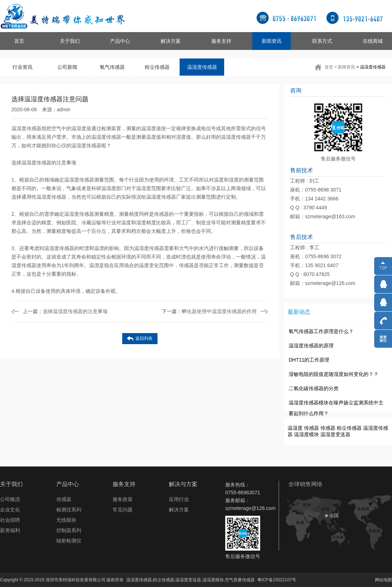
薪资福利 (10, 530)
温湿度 (295, 428)
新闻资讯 (272, 41)
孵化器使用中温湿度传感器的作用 (209, 311)
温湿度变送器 (335, 434)
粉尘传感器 (157, 67)
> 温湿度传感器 (371, 67)
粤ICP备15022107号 (277, 580)
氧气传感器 (112, 67)
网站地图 (383, 580)
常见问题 (123, 510)
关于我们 (70, 41)
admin (64, 109)
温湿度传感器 (202, 67)
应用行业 (179, 499)
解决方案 (171, 41)
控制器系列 (69, 530)
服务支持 (221, 41)
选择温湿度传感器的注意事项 (65, 311)
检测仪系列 (69, 510)
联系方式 (322, 41)
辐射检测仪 (69, 541)
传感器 (311, 428)
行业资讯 (22, 67)
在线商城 (373, 41)
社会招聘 (10, 520)
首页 (19, 41)
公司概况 (10, 499)
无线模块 (66, 520)
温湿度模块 (306, 434)
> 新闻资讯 (345, 67)
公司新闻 (67, 67)
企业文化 (10, 510)
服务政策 (123, 499)
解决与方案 (183, 484)
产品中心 (120, 41)
